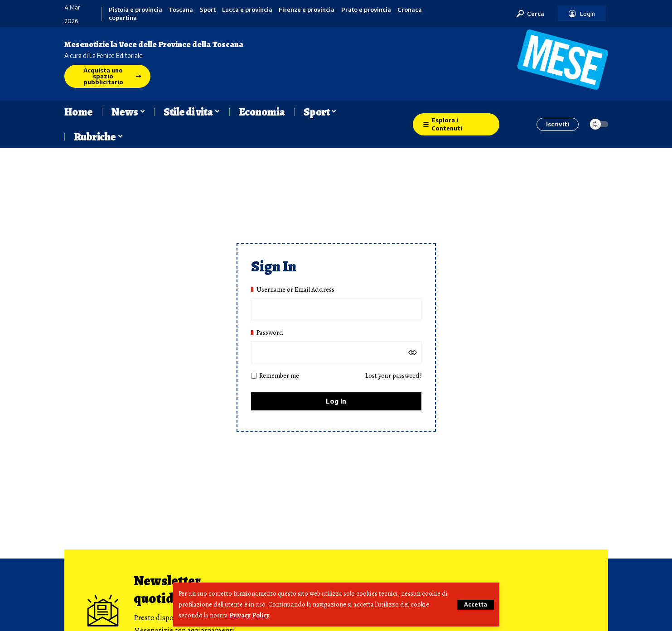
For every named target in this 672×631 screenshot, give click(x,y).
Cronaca (410, 10)
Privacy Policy (249, 616)
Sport (208, 10)
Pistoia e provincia (135, 10)
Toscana (181, 10)
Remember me (275, 376)
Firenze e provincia (307, 10)
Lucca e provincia (247, 10)
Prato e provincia (366, 10)
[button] (476, 605)
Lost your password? (393, 376)
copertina (123, 18)
